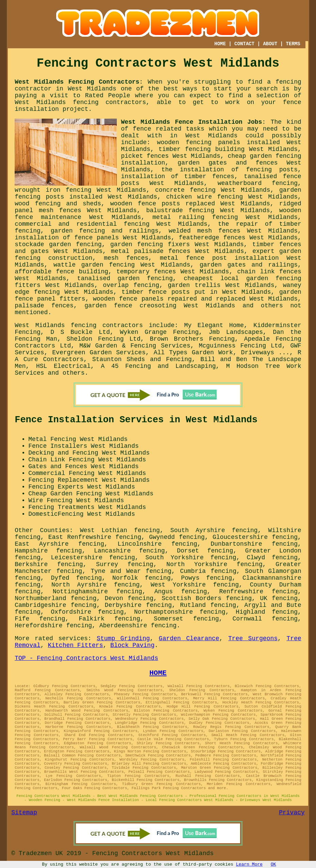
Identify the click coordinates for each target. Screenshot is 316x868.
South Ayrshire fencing (214, 530)
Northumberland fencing (56, 598)
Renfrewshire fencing (258, 592)
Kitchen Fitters (75, 645)
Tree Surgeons (253, 639)
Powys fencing (207, 578)
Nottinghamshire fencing (98, 592)
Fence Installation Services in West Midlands (136, 420)
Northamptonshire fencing (180, 612)
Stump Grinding (123, 639)
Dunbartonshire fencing (254, 544)
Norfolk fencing (141, 578)
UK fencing (279, 598)
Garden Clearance (189, 639)
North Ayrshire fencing (96, 585)
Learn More (249, 864)
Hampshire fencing (48, 551)
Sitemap (24, 813)
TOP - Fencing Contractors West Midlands (86, 658)
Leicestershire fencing (93, 558)
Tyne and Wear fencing (131, 571)
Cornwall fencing (265, 619)
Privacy (292, 813)
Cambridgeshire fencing (56, 605)
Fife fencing (40, 619)
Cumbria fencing (208, 571)
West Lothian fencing (120, 530)
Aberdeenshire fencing (138, 626)
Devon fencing (129, 598)
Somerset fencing (186, 619)
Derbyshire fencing (138, 605)
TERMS (293, 44)
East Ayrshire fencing (59, 544)
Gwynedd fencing (177, 537)
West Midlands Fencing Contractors (77, 82)
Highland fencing (267, 612)
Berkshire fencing (49, 564)
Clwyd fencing (272, 558)
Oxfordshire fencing (87, 612)
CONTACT (244, 44)
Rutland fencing (208, 605)
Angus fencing (181, 592)
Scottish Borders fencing (207, 598)
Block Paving (132, 645)
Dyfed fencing (77, 578)
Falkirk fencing (109, 619)
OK (273, 864)
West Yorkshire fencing (195, 585)
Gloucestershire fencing (255, 537)
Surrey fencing (125, 564)
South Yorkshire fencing (191, 558)
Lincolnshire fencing (157, 544)
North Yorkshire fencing (215, 564)
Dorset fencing (205, 551)
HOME (220, 44)
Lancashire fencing (129, 551)
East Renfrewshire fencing (95, 537)
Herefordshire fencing (53, 626)
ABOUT (270, 44)
